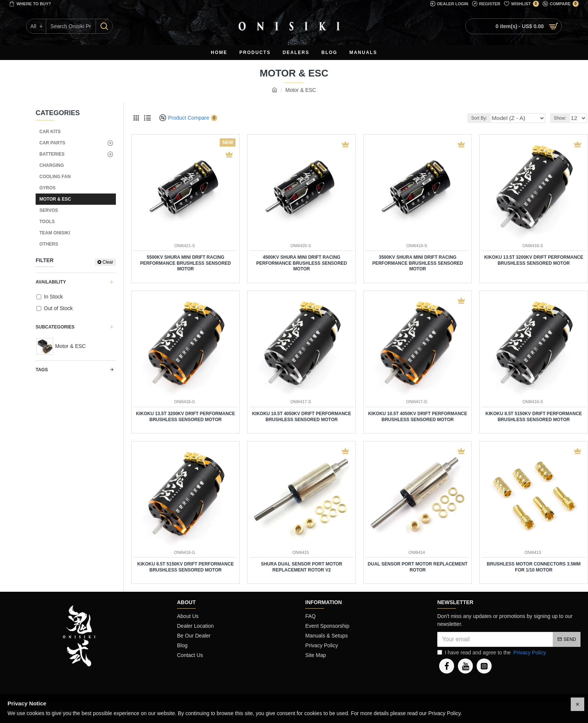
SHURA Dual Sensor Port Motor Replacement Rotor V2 (302, 567)
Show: (562, 118)
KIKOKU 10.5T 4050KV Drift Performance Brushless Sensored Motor (301, 417)
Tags (42, 370)
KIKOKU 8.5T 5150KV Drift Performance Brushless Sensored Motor (534, 417)
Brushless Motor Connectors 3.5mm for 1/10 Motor (534, 567)
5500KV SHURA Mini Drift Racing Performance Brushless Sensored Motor (186, 263)
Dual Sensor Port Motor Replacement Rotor (418, 567)
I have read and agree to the (492, 653)
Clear (108, 262)
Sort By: (491, 118)
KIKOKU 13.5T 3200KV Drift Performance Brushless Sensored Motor (534, 260)
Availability (51, 282)
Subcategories (55, 327)
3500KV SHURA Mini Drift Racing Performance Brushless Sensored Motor (418, 263)
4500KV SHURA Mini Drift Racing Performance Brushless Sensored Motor (301, 263)
